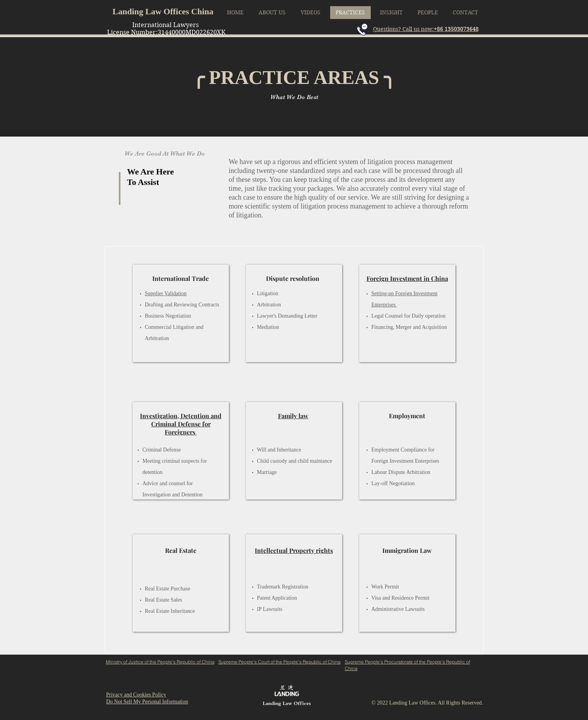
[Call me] (362, 30)
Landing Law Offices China (163, 11)
